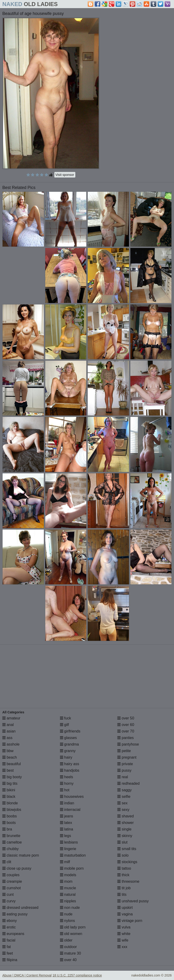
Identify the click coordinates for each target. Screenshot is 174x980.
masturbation (73, 855)
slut (122, 842)
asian (9, 731)
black (9, 797)
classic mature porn (21, 855)
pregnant (127, 757)
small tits (127, 849)
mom (66, 881)
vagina (125, 914)
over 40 (68, 960)
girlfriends (70, 731)
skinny (125, 836)
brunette (11, 836)
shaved (125, 816)
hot (65, 790)
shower (125, 823)
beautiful (12, 764)
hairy (66, 757)
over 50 (126, 718)
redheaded (128, 783)
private (125, 764)
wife (123, 940)
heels (67, 777)
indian (67, 803)
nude (66, 914)
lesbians (69, 842)
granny (68, 751)
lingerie (68, 849)
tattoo (124, 868)
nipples (68, 901)
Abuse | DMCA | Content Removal (27, 975)
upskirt (125, 908)
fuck (66, 718)
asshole (11, 744)
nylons (68, 921)
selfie (124, 797)
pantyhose (128, 744)
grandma (70, 744)
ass (7, 738)
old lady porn (73, 927)
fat (7, 947)
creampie (12, 881)
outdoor (68, 947)
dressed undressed (20, 908)
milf (65, 862)
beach (10, 757)
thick (123, 875)
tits (122, 895)
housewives (72, 797)
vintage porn (130, 921)
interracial (70, 810)
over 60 (126, 725)
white (124, 934)
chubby (10, 849)
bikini (9, 790)
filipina (10, 960)
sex (122, 803)
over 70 (126, 731)
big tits (10, 783)
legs (66, 836)
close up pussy (17, 868)
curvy (9, 901)
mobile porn (72, 868)
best (8, 770)
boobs (10, 816)
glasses (68, 738)
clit (7, 862)
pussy (124, 770)
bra (7, 829)
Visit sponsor (65, 175)
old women (71, 934)
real (123, 777)
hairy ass (70, 764)
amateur (11, 718)
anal (8, 725)
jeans (67, 816)
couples (11, 875)
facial (9, 940)
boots (9, 823)
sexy (123, 810)
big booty (12, 777)
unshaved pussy (133, 901)
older (66, 940)
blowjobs (12, 810)
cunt (8, 895)
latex (66, 823)
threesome (128, 881)
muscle (68, 888)
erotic (9, 927)
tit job (124, 888)
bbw (8, 751)
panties (125, 738)
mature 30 (70, 953)
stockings (127, 862)
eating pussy (15, 914)
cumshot (12, 888)
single (124, 829)
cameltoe (12, 842)
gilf (64, 725)
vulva (124, 927)
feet (8, 953)
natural (68, 895)
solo (123, 855)
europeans (13, 934)
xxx (122, 947)
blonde (10, 803)
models (68, 875)
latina (67, 829)
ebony (10, 921)
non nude (70, 908)
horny (67, 783)
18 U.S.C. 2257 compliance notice (77, 975)
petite (124, 751)
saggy (124, 790)
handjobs (70, 770)
